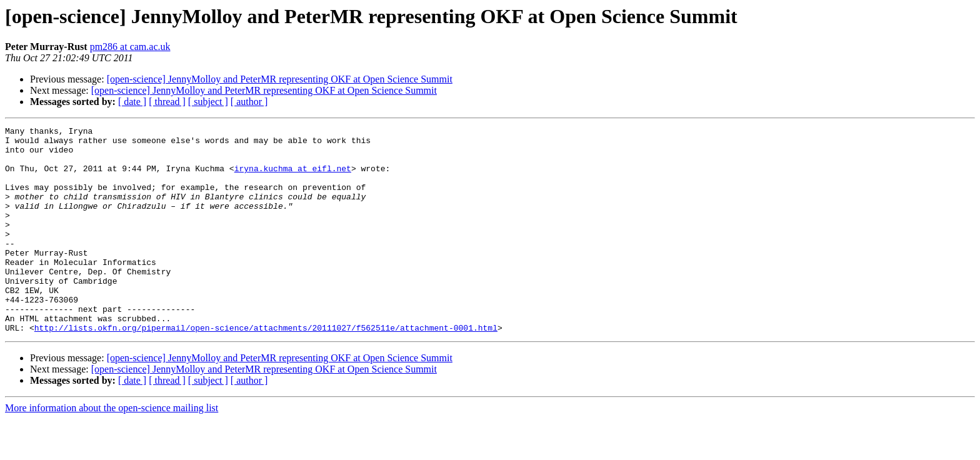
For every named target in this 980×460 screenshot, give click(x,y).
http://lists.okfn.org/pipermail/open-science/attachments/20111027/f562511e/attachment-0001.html (266, 369)
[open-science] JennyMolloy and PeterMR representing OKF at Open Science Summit (280, 79)
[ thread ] (167, 102)
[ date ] (132, 102)
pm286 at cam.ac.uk (130, 47)
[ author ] (249, 102)
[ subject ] (208, 102)
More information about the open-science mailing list (112, 449)
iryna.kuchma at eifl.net (293, 177)
